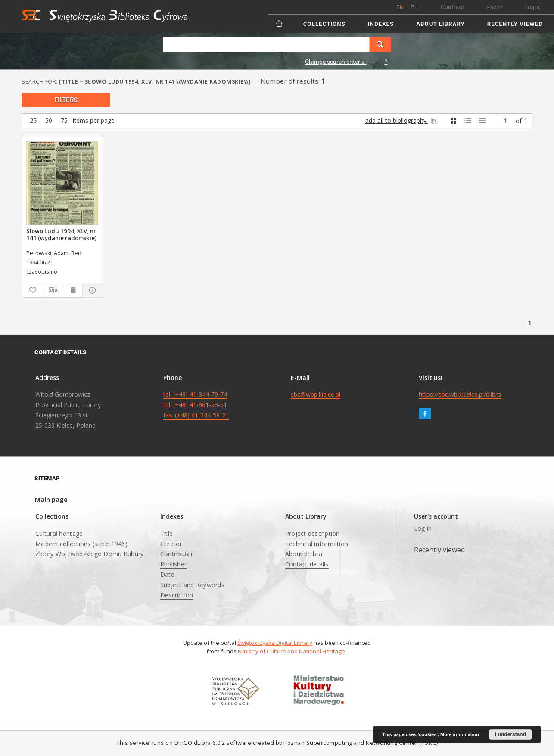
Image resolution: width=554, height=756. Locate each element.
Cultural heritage (59, 534)
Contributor (177, 554)
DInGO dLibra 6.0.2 (200, 743)
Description (177, 595)
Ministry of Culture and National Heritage (292, 651)
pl (414, 7)
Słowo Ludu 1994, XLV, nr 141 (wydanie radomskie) (61, 234)
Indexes (381, 24)
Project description (313, 534)
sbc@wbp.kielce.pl (316, 394)
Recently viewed (515, 24)
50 (49, 121)
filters (66, 100)
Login (532, 7)
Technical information (317, 544)
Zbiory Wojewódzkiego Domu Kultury (89, 554)
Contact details (307, 564)
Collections (324, 24)
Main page (51, 499)
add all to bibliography (402, 120)
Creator (171, 544)
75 (64, 121)
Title (167, 534)
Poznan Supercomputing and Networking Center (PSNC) (361, 743)
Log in (423, 528)
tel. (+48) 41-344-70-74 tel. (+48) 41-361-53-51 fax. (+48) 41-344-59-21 (196, 405)
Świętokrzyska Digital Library (275, 643)
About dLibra (304, 554)
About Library (440, 24)
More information (460, 734)
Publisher (173, 564)
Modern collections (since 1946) (81, 544)
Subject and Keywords (192, 585)
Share (495, 8)
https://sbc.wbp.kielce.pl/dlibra (460, 394)
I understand (510, 734)
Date (167, 574)
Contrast (453, 7)
